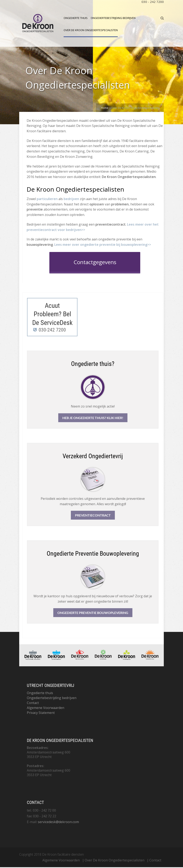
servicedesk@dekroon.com (58, 823)
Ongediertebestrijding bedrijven (113, 18)
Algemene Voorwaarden (46, 709)
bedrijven (71, 200)
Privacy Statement (41, 713)
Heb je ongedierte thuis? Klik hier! (93, 419)
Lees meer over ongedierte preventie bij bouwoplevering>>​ (103, 245)
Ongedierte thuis (76, 18)
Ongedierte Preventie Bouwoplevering (93, 614)
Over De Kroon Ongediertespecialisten (91, 30)
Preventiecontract (93, 516)
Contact (33, 704)
